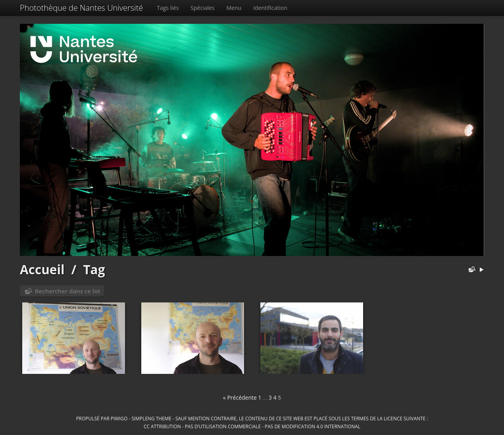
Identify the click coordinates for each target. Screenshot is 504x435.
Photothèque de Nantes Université (81, 8)
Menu (234, 8)
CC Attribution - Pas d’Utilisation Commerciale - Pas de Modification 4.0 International (252, 426)
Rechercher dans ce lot (67, 291)
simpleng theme (152, 418)
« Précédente (240, 397)
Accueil (42, 269)
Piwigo (119, 418)
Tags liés (168, 8)
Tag (94, 269)
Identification (270, 8)
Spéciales (202, 8)
